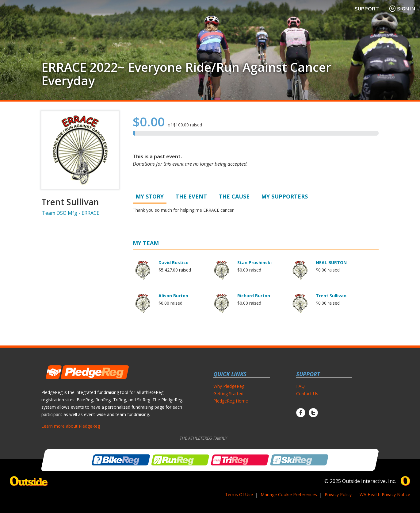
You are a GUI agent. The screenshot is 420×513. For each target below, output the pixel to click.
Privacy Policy (338, 494)
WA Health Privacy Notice (385, 494)
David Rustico (174, 262)
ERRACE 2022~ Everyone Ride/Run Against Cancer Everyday (186, 74)
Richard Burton (254, 296)
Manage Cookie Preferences (289, 494)
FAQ (300, 386)
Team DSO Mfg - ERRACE (71, 213)
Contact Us (307, 393)
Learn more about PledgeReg (71, 426)
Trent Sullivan (331, 296)
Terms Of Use (239, 494)
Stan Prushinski (254, 262)
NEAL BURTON (331, 262)
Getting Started (228, 393)
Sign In (402, 9)
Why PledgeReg (229, 386)
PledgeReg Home (231, 401)
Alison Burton (173, 296)
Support (367, 9)
